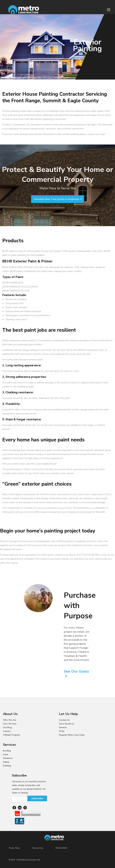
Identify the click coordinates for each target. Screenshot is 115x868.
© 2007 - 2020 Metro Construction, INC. (25, 860)
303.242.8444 (61, 848)
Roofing (7, 751)
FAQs (62, 731)
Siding (6, 762)
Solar (6, 754)
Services (63, 727)
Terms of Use (38, 848)
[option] (38, 598)
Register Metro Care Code (72, 735)
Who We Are (10, 720)
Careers (7, 731)
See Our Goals (76, 671)
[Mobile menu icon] (109, 10)
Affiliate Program (12, 735)
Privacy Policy (14, 848)
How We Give (10, 724)
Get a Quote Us (67, 724)
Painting (7, 766)
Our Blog (7, 727)
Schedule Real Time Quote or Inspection (58, 199)
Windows (8, 758)
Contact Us (64, 720)
